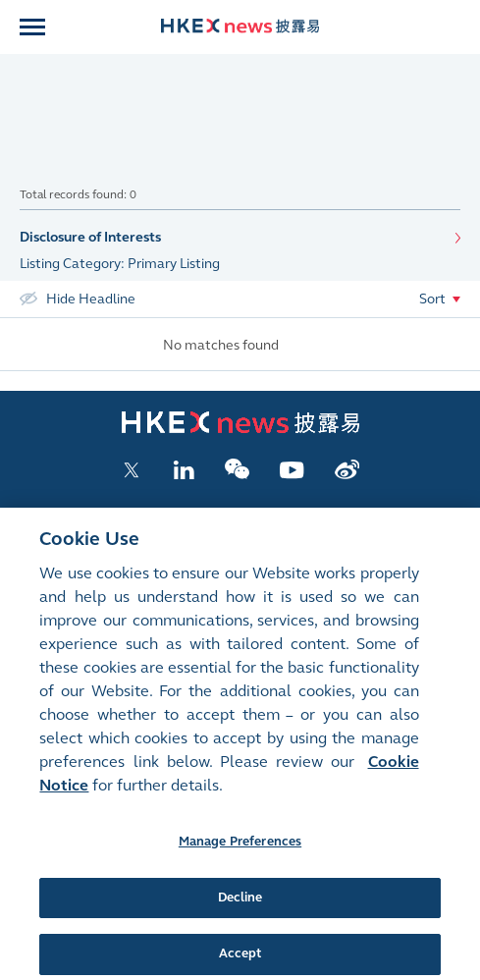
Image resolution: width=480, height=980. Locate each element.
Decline (240, 909)
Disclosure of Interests (90, 237)
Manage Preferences (240, 853)
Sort (432, 299)
